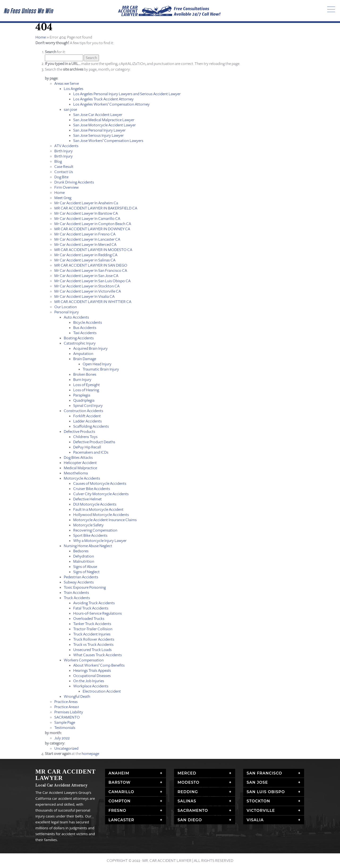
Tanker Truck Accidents (92, 624)
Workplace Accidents (91, 686)
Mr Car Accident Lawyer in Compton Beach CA (93, 224)
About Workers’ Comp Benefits (99, 665)
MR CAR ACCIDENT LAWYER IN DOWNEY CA (92, 229)
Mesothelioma (76, 473)
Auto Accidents (76, 317)
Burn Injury (82, 380)
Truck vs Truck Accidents (93, 645)
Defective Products (79, 432)
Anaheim (119, 773)
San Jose (257, 782)
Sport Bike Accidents (90, 535)
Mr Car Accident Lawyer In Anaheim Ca (86, 203)
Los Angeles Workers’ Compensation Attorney (111, 104)
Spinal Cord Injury (88, 406)
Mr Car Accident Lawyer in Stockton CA (87, 286)
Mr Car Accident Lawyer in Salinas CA (85, 260)
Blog (58, 161)
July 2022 (62, 738)
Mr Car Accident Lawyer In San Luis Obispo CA (92, 281)
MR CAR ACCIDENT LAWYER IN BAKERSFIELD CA (96, 208)
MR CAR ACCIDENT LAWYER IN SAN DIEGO (91, 265)
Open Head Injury (97, 364)
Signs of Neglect (86, 572)
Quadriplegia (84, 400)
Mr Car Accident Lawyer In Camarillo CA (87, 219)
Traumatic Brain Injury (101, 369)
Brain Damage (85, 359)
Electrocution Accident (102, 691)
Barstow (120, 782)
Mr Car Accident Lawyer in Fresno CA (85, 234)
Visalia (255, 820)
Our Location (66, 307)
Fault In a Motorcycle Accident (98, 509)
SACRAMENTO (67, 717)
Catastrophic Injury (80, 343)
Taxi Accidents (85, 333)
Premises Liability (69, 712)
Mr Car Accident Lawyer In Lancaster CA (87, 239)
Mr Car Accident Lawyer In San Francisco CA (91, 270)
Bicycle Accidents (88, 322)
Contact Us (64, 172)
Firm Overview (66, 187)
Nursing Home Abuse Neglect (88, 546)
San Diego (190, 820)
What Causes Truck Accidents (98, 655)
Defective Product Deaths (94, 442)
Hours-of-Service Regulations (98, 613)
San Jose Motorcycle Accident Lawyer (104, 125)
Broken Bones (85, 374)
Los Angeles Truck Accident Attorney (103, 99)
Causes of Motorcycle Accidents (100, 483)
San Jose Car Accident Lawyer (98, 115)
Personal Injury (67, 312)
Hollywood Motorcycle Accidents (101, 515)
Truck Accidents (77, 598)
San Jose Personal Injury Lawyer (99, 130)
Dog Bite (61, 177)
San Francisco (264, 773)
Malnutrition (84, 561)
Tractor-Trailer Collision (93, 629)
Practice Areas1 (67, 707)
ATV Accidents (66, 146)
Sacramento (193, 811)
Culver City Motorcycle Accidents (101, 494)
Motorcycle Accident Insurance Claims (105, 520)
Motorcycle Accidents (82, 478)
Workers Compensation (84, 660)
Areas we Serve (67, 83)
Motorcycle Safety (88, 525)
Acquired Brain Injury (90, 348)
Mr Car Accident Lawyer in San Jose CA (86, 276)
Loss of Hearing (86, 390)
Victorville (261, 811)
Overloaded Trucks (89, 619)
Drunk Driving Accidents (74, 182)
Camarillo (121, 792)
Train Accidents (76, 593)
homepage (90, 754)
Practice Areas (66, 702)
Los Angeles (74, 89)
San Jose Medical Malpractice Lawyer (104, 120)
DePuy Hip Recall (87, 447)
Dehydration (84, 556)
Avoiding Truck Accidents (94, 603)
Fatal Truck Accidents (91, 608)
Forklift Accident (87, 416)
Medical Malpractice (80, 468)
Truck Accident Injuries (92, 634)
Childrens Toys (85, 437)
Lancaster (121, 820)
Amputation (83, 354)
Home (41, 37)
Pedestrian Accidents (81, 577)
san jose (70, 109)
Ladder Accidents (87, 421)
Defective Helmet (87, 499)
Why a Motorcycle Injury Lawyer (100, 541)
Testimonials (65, 728)
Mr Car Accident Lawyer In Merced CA (85, 245)
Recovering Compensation (95, 530)
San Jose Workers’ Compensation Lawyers (108, 141)
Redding (188, 792)
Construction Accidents (83, 411)
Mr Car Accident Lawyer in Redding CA (86, 255)
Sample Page (65, 722)
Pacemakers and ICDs (91, 452)
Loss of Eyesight (87, 385)
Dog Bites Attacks (78, 457)
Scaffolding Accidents (91, 426)
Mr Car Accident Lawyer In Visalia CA (84, 296)
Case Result (64, 167)
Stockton (258, 801)
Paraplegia (82, 395)
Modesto (189, 782)
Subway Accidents (79, 582)
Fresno (117, 811)
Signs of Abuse (85, 567)
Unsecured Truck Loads (92, 650)
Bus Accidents (85, 328)
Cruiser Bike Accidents (92, 489)
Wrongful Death (77, 696)
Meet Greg (63, 198)
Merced (187, 773)
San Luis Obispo (266, 792)
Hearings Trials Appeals (92, 670)
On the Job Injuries (89, 681)
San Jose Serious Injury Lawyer (98, 135)
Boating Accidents (79, 338)
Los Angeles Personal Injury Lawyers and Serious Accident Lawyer (127, 94)
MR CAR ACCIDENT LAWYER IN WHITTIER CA (93, 302)
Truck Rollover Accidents (94, 639)
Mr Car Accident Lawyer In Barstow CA (86, 213)
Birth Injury (64, 151)
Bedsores (81, 551)
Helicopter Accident (80, 463)
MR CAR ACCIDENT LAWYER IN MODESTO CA (93, 250)
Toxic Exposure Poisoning (85, 587)
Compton (120, 801)
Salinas (187, 801)
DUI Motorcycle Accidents (95, 504)
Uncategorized (66, 748)
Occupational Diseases (92, 676)
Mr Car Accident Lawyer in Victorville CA (88, 291)
